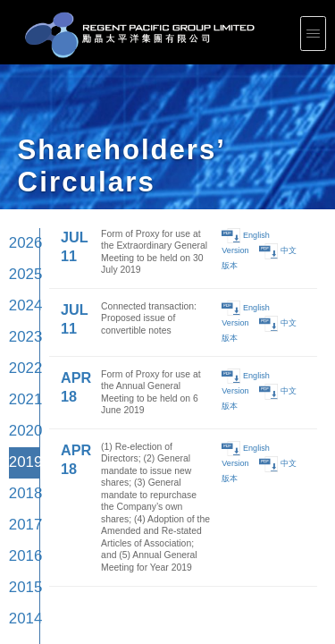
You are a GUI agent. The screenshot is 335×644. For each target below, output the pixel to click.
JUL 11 (57, 115)
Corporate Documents (20, 535)
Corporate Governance (21, 531)
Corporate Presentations (137, 519)
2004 (20, 434)
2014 (20, 290)
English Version (241, 114)
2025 (20, 132)
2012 (20, 319)
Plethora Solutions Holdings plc (27, 568)
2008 (20, 377)
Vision (9, 522)
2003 (20, 449)
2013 (20, 305)
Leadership (13, 527)
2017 (20, 247)
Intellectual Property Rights (24, 572)
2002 (20, 464)
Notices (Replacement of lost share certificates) (153, 544)
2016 (20, 262)
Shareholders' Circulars (136, 531)
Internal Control (16, 539)
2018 (20, 233)
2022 (20, 175)
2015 (20, 276)
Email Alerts (128, 547)
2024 (20, 146)
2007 (20, 391)
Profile (9, 519)
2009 (20, 363)
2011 (20, 333)
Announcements (131, 527)
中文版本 (275, 114)
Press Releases (260, 519)
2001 (20, 478)
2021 (20, 189)
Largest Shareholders (135, 535)
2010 (20, 348)
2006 (20, 406)
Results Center (130, 522)
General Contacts (262, 547)
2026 (20, 118)
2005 (20, 420)
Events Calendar (132, 539)
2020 (20, 203)
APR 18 (58, 158)
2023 (20, 161)
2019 (20, 218)
